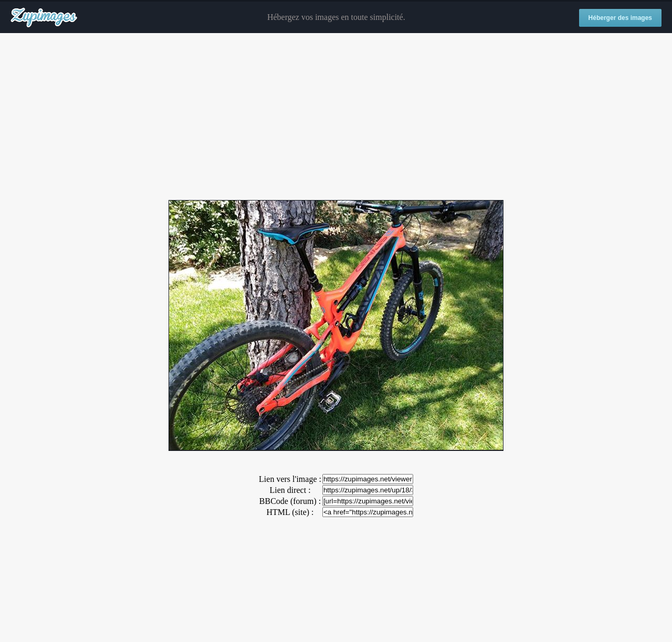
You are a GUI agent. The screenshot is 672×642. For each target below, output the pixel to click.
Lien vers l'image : (290, 479)
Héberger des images (620, 18)
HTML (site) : (290, 512)
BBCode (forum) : (290, 501)
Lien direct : (290, 490)
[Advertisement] (336, 117)
